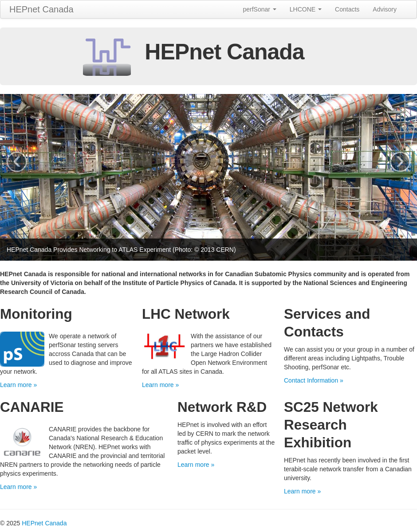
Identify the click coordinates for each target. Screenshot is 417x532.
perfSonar (259, 9)
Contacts (347, 9)
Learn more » (18, 385)
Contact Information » (314, 380)
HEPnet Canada (41, 9)
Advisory (385, 9)
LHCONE (306, 9)
